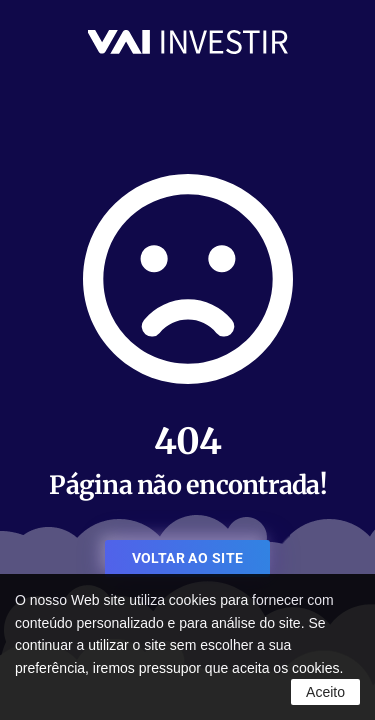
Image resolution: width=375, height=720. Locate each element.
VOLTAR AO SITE (188, 558)
